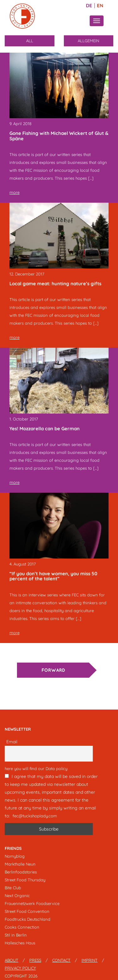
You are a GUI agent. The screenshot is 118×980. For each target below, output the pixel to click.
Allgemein (88, 41)
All (30, 41)
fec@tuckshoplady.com (35, 816)
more (14, 192)
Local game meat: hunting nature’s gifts (55, 284)
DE (89, 6)
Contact (61, 960)
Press (35, 960)
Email (12, 742)
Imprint (90, 960)
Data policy (56, 768)
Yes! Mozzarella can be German (45, 429)
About (11, 960)
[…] (91, 178)
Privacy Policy (20, 968)
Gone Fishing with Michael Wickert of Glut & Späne (59, 136)
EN (100, 6)
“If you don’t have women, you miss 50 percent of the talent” (53, 576)
